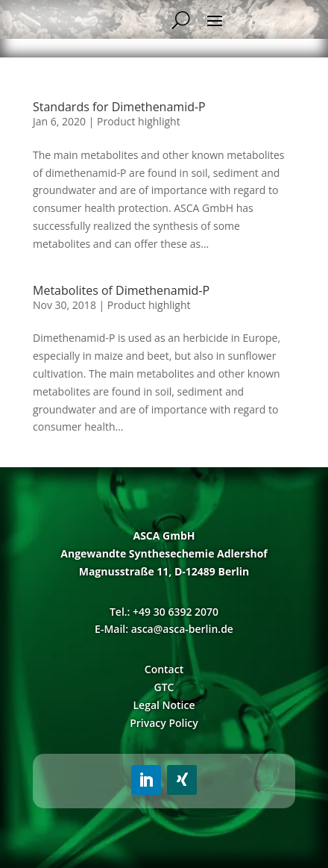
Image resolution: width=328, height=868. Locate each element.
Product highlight (139, 121)
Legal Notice (164, 705)
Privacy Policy (164, 723)
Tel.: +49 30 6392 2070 (164, 612)
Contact (164, 669)
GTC (164, 687)
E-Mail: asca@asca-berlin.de (164, 629)
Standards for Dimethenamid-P (119, 107)
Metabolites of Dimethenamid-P (121, 290)
